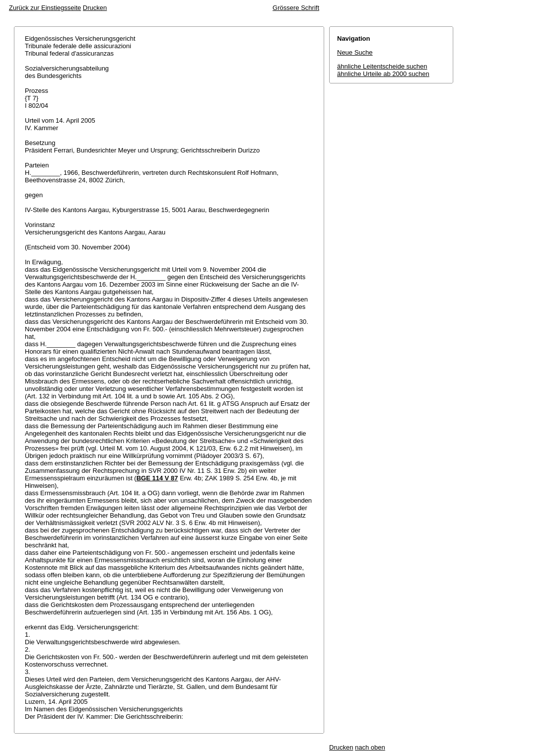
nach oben (370, 747)
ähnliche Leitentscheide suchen (382, 66)
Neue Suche (355, 52)
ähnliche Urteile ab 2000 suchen (383, 74)
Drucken (95, 8)
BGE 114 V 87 (157, 478)
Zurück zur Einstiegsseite (45, 8)
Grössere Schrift (296, 8)
